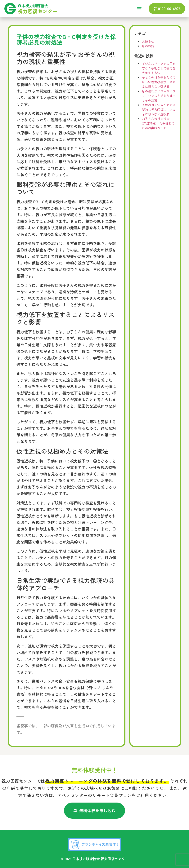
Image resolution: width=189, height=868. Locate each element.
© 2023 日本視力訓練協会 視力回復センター (94, 859)
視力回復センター (38, 11)
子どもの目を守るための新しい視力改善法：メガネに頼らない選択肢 (159, 82)
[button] (139, 9)
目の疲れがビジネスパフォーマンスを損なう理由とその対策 (159, 96)
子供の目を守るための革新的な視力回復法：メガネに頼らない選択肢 (159, 109)
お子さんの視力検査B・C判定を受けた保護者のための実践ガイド (158, 123)
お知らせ (148, 41)
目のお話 (148, 46)
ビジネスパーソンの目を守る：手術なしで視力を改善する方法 (159, 68)
